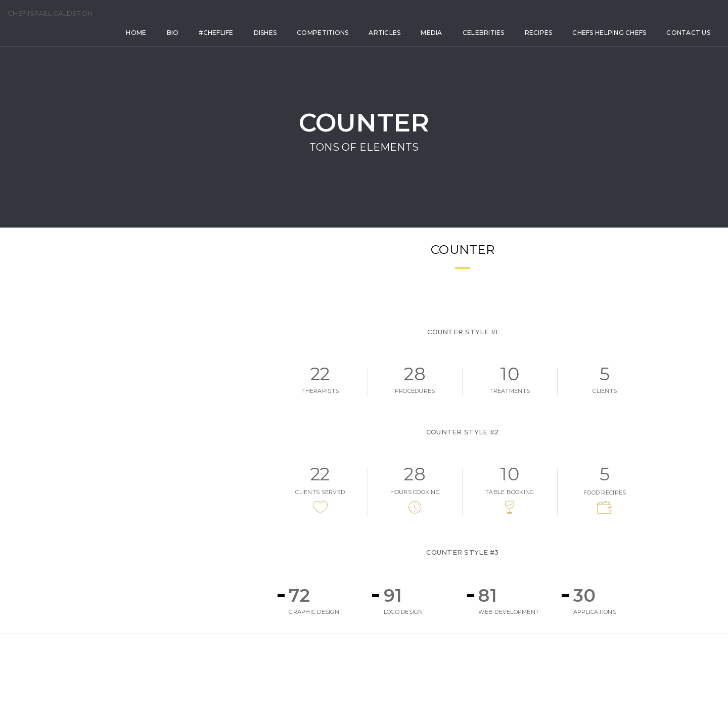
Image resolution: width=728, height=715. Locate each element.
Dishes (225, 44)
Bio (132, 44)
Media (391, 44)
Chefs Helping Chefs (569, 44)
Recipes (498, 44)
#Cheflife (176, 44)
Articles (345, 44)
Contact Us (108, 71)
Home (96, 44)
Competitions (283, 44)
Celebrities (443, 44)
